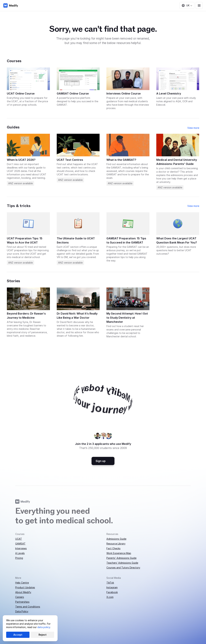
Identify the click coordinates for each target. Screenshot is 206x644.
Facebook (112, 592)
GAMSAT (20, 544)
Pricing (19, 558)
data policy (44, 627)
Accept (18, 635)
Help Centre (22, 583)
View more (193, 128)
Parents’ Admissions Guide (121, 558)
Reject (43, 635)
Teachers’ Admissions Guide (122, 563)
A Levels (20, 553)
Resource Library (116, 544)
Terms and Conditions (28, 607)
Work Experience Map (119, 553)
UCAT (19, 539)
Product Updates (25, 587)
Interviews (21, 548)
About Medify (23, 592)
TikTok (110, 583)
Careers (20, 597)
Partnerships (22, 602)
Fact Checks (113, 548)
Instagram (112, 587)
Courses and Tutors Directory (123, 568)
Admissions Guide (116, 539)
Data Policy (22, 611)
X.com (110, 597)
